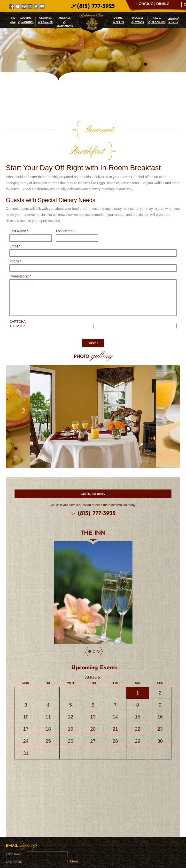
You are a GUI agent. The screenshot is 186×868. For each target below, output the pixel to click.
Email (15, 225)
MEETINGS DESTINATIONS (65, 22)
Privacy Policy (107, 836)
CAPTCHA (18, 300)
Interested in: (20, 255)
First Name (19, 210)
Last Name (65, 210)
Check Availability (93, 472)
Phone (15, 240)
